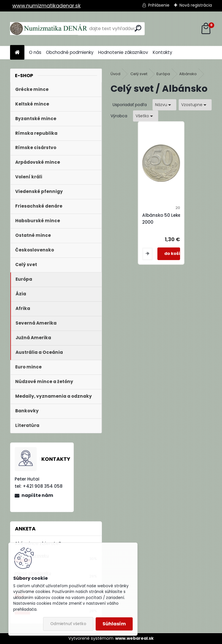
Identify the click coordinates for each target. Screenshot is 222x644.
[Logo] (50, 29)
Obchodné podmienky (70, 52)
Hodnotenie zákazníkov (123, 52)
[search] (138, 28)
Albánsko (188, 74)
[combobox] (164, 105)
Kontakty (163, 52)
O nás (35, 52)
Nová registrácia (196, 5)
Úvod (115, 74)
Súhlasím (114, 624)
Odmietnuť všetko (68, 624)
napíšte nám (37, 495)
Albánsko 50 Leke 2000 (161, 219)
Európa (163, 74)
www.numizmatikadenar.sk (47, 6)
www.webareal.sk (134, 638)
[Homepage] (17, 53)
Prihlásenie (159, 5)
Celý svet (139, 74)
